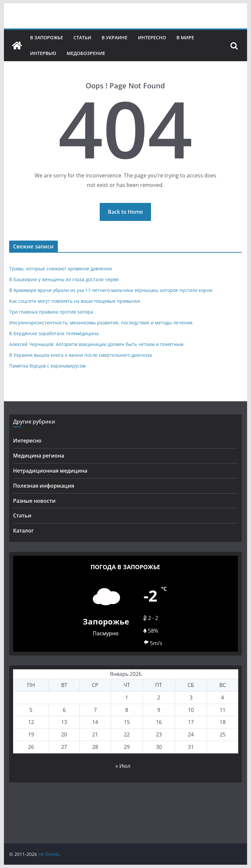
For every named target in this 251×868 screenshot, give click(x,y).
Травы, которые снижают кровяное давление (61, 269)
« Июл (123, 766)
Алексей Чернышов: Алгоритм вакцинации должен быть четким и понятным (96, 344)
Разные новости (34, 501)
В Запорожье (47, 37)
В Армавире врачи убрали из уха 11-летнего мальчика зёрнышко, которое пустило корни (111, 290)
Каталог (23, 531)
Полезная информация (44, 486)
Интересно (152, 37)
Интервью (43, 53)
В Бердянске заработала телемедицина (54, 333)
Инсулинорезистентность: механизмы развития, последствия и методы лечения (101, 323)
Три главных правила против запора (51, 312)
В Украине (115, 37)
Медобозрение (86, 53)
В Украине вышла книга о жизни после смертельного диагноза (81, 355)
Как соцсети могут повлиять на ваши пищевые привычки (75, 301)
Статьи (82, 37)
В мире (185, 37)
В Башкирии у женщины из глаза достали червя (64, 279)
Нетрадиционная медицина (50, 471)
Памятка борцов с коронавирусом (47, 366)
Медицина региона (39, 456)
